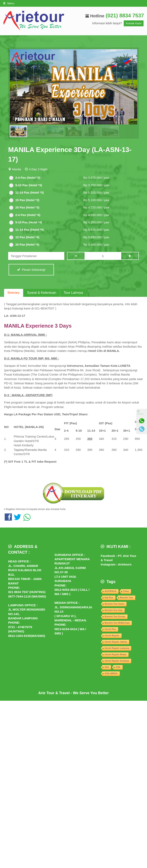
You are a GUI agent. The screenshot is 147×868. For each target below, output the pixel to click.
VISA (118, 667)
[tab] (14, 293)
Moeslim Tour (127, 598)
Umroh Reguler (112, 636)
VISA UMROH (111, 673)
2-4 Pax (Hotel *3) (25, 178)
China (126, 591)
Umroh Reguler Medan (115, 655)
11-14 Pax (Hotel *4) (26, 230)
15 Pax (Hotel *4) (24, 237)
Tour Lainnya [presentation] (73, 293)
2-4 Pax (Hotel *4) (25, 215)
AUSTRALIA (110, 591)
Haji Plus (109, 598)
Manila (17, 169)
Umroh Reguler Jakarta (116, 642)
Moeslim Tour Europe (115, 617)
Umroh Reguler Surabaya (117, 661)
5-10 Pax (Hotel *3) (26, 185)
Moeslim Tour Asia (114, 610)
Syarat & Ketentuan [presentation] (42, 293)
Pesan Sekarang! (31, 270)
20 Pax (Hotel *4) (24, 245)
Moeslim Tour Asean (114, 604)
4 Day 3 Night (38, 169)
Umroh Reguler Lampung (117, 648)
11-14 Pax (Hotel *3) (26, 193)
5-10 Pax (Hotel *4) (26, 222)
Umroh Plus (110, 629)
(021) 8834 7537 (125, 16)
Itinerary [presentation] (14, 293)
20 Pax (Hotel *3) (24, 208)
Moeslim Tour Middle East (117, 623)
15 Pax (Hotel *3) (24, 200)
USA (107, 667)
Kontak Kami (134, 23)
